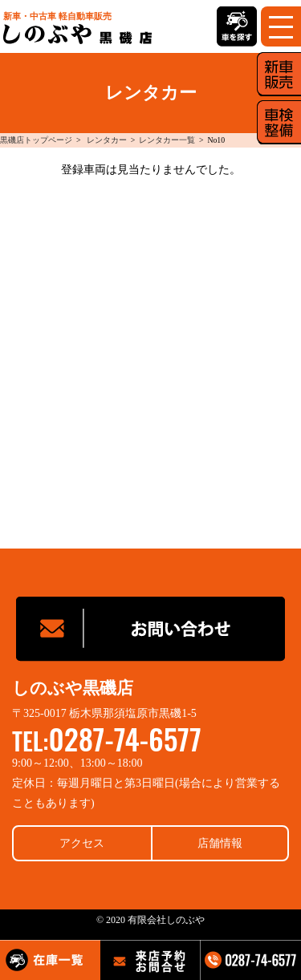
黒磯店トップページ (36, 140)
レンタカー (107, 140)
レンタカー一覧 (167, 140)
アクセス (82, 843)
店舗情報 (220, 843)
